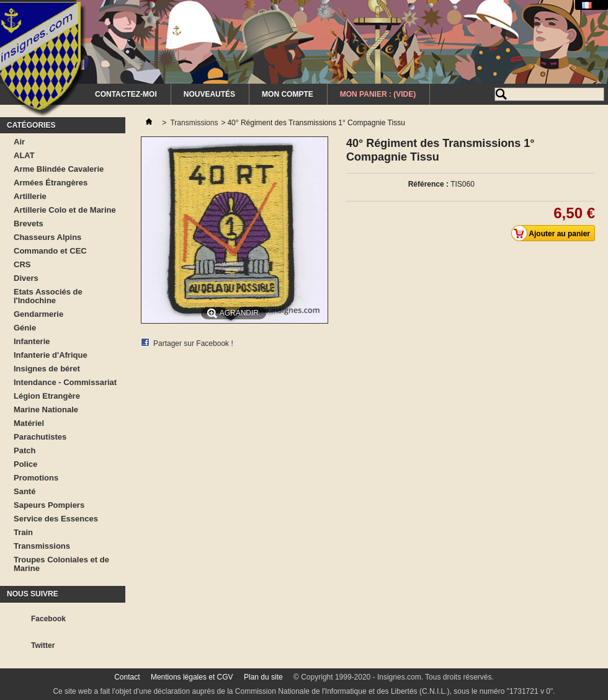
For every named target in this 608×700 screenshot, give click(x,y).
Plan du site (263, 677)
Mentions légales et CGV (192, 677)
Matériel (29, 423)
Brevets (29, 224)
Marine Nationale (46, 410)
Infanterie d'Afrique (51, 355)
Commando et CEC (50, 251)
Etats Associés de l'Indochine (48, 296)
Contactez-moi (126, 94)
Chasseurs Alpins (47, 237)
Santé (25, 491)
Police (25, 464)
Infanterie (32, 341)
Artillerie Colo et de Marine (65, 210)
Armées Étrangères (51, 183)
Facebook (48, 619)
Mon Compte (288, 94)
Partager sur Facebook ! (193, 343)
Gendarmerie (38, 314)
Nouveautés (209, 94)
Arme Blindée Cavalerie (59, 169)
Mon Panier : (378, 94)
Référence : (428, 184)
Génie (25, 328)
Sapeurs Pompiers (49, 505)
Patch (25, 450)
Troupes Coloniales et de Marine (61, 564)
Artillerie (30, 196)
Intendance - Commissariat (65, 382)
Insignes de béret (47, 369)
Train (23, 532)
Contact (127, 677)
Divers (26, 278)
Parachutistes (40, 437)
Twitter (43, 645)
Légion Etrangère (47, 396)
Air (19, 142)
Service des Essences (56, 519)
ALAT (24, 155)
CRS (22, 264)
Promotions (36, 478)
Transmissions (42, 546)
